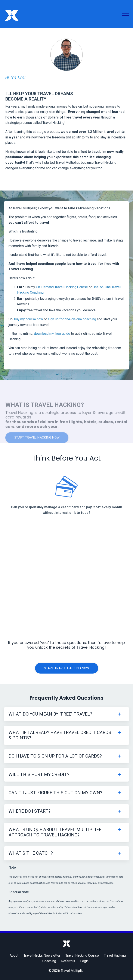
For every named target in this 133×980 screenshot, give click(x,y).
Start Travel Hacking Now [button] (67, 668)
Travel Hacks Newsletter (42, 955)
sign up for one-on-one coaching (72, 319)
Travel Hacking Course (82, 955)
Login (84, 961)
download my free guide (52, 334)
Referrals (68, 961)
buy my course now (29, 319)
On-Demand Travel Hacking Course (62, 287)
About (14, 955)
